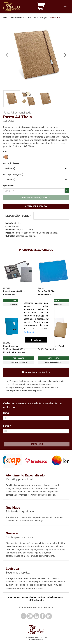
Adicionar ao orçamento (36, 198)
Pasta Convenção (40, 18)
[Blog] (24, 616)
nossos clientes (29, 597)
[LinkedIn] (49, 616)
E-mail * (7, 426)
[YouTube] (36, 616)
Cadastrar (37, 444)
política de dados (36, 600)
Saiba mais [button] (29, 332)
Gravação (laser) (11, 163)
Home (5, 18)
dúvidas (42, 597)
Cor (5, 152)
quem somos (14, 597)
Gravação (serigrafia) (13, 175)
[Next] (65, 55)
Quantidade (9, 186)
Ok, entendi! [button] (36, 340)
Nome (6, 413)
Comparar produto (36, 206)
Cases (29, 18)
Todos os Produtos (17, 18)
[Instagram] (30, 616)
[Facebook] (43, 616)
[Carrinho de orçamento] (41, 7)
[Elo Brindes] (11, 7)
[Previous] (7, 55)
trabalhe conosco (55, 597)
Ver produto (19, 358)
